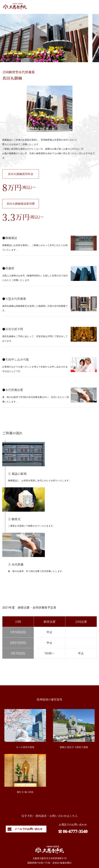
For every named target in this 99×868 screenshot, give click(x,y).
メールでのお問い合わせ (26, 829)
